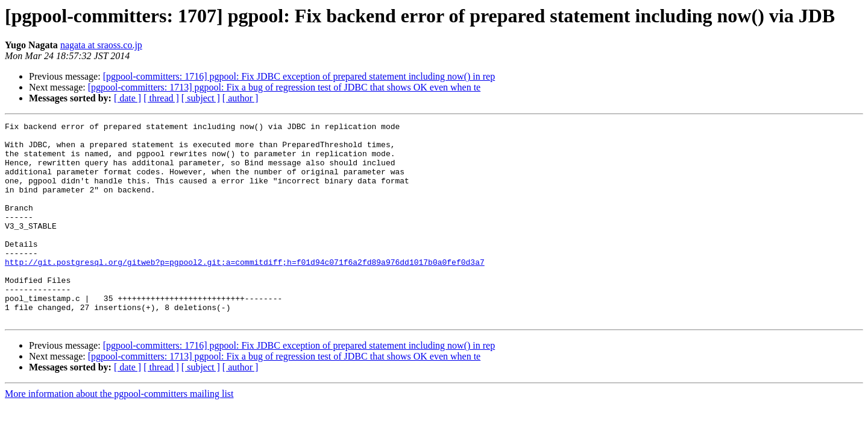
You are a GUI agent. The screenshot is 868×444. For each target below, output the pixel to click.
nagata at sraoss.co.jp (101, 45)
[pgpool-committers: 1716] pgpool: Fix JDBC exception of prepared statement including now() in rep (299, 76)
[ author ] (241, 98)
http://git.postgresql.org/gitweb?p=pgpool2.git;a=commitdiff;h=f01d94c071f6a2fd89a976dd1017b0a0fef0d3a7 (245, 291)
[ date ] (127, 98)
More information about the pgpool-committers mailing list (119, 433)
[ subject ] (201, 98)
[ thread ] (161, 98)
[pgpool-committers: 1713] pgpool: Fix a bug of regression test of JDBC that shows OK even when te (284, 87)
